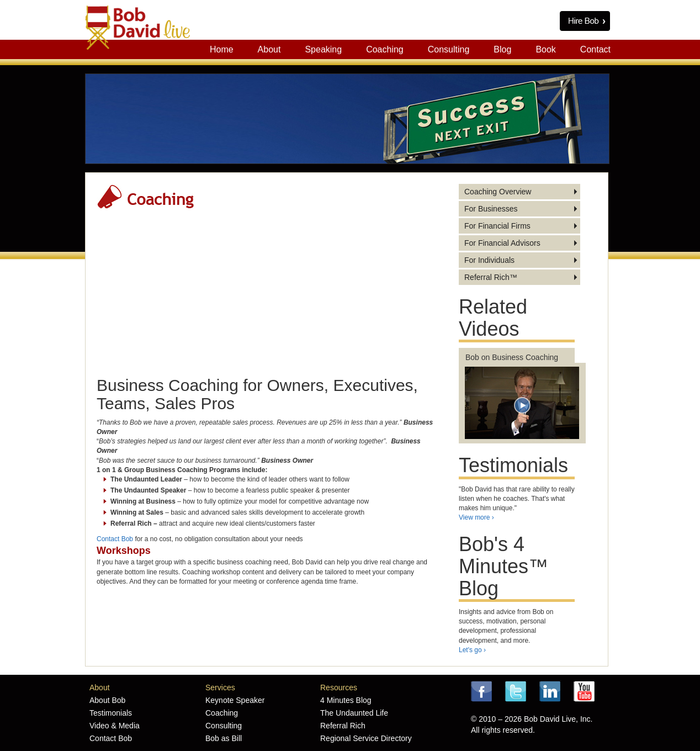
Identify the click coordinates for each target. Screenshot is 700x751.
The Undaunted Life (354, 713)
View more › (476, 517)
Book (545, 49)
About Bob (107, 700)
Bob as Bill (224, 738)
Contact (595, 49)
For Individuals (489, 260)
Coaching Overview (498, 192)
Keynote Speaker (235, 700)
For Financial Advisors (502, 243)
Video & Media (115, 726)
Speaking (323, 49)
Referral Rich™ (491, 277)
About (269, 49)
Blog (502, 49)
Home (222, 49)
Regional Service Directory (366, 738)
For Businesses (491, 209)
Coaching (385, 49)
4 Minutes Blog (346, 700)
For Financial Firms (497, 226)
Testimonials (111, 713)
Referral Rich (343, 726)
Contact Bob (115, 539)
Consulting (449, 49)
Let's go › (472, 650)
